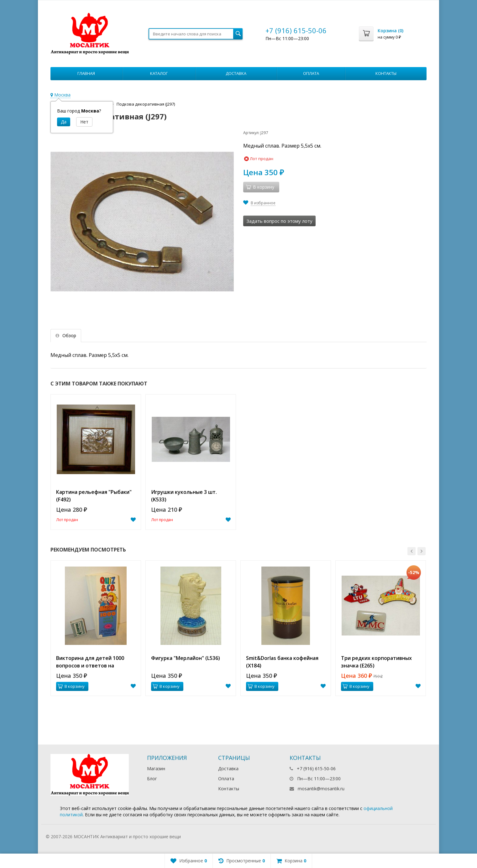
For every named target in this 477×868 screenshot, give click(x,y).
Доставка (236, 73)
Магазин (156, 769)
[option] (96, 462)
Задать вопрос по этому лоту (279, 221)
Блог (152, 779)
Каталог (159, 73)
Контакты (386, 73)
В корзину (71, 686)
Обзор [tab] (66, 335)
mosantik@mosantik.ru (321, 789)
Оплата (311, 73)
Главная (86, 73)
